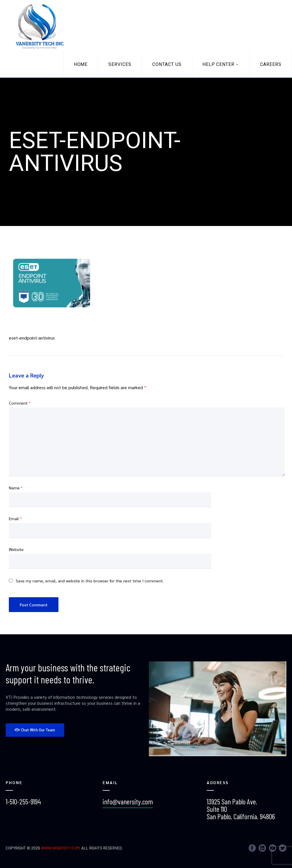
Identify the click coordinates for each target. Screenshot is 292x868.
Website (16, 549)
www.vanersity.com (60, 848)
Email (15, 518)
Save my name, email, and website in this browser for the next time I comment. (90, 581)
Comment (20, 403)
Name (16, 488)
